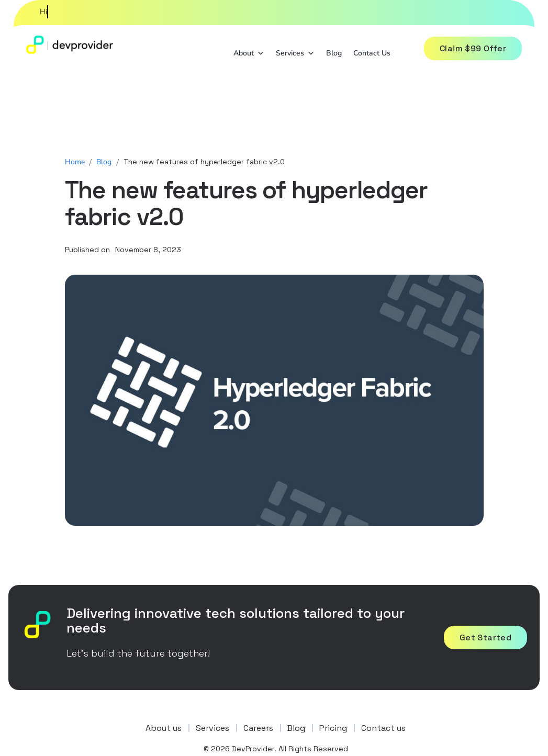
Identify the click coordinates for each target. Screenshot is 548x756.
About (249, 51)
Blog (334, 52)
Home (75, 162)
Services (295, 51)
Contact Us (372, 52)
